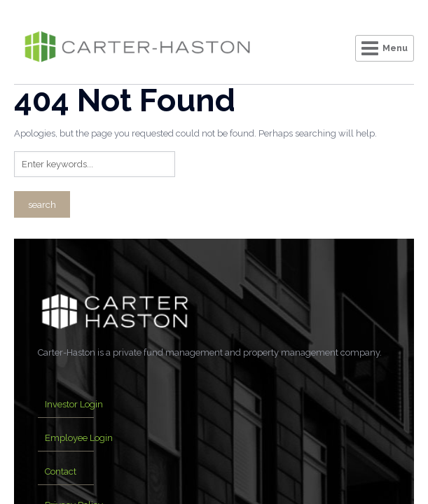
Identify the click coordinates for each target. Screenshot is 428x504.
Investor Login (74, 404)
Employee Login (79, 438)
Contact (61, 471)
